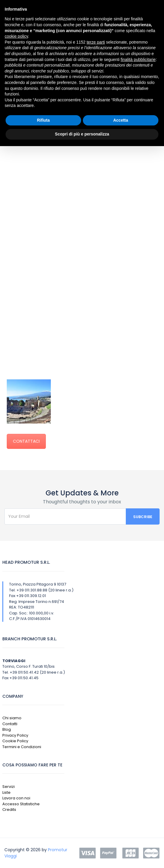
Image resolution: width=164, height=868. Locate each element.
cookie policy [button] (16, 36)
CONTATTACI (26, 441)
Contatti (10, 724)
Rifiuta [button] (43, 120)
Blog (7, 729)
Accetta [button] (121, 120)
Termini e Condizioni (22, 747)
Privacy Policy (15, 735)
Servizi (9, 787)
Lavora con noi (16, 798)
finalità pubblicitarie (138, 59)
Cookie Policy (15, 741)
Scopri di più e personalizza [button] (82, 134)
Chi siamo (12, 718)
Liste (6, 792)
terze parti (96, 42)
